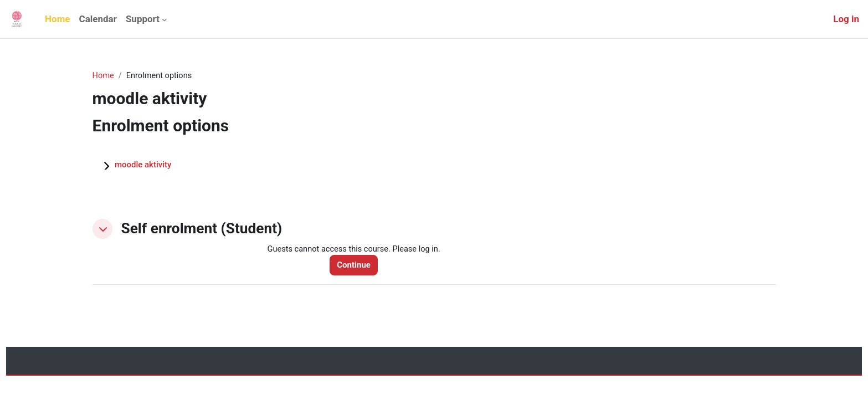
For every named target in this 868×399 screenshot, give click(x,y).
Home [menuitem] (58, 19)
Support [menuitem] (143, 19)
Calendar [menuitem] (98, 19)
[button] (102, 229)
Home (104, 76)
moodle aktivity (143, 165)
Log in (846, 19)
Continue (356, 265)
